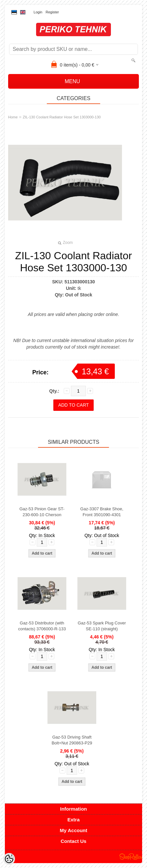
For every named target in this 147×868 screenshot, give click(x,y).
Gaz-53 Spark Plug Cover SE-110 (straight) (102, 626)
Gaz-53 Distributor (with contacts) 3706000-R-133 (42, 626)
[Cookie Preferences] (9, 859)
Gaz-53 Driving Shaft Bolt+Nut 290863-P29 (72, 740)
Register (52, 12)
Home (13, 117)
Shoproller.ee (131, 857)
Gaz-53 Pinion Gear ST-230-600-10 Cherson (42, 512)
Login (38, 12)
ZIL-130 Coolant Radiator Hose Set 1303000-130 (62, 117)
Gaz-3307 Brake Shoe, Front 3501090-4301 (102, 512)
